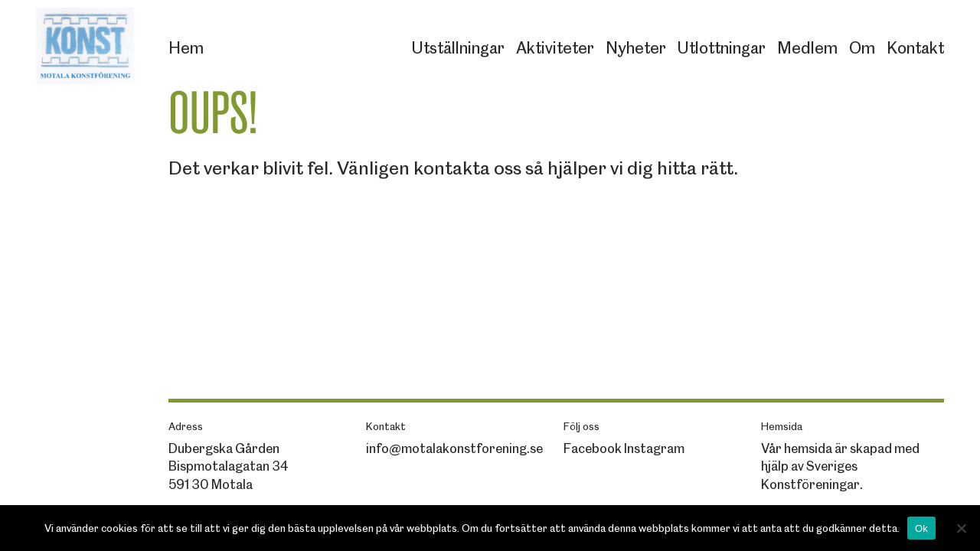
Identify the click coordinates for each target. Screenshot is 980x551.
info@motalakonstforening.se (454, 448)
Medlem (807, 48)
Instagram (654, 448)
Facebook (593, 448)
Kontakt (915, 48)
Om (862, 48)
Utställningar (458, 48)
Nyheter (636, 48)
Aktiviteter (555, 48)
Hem (186, 48)
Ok (921, 528)
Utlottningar (722, 48)
